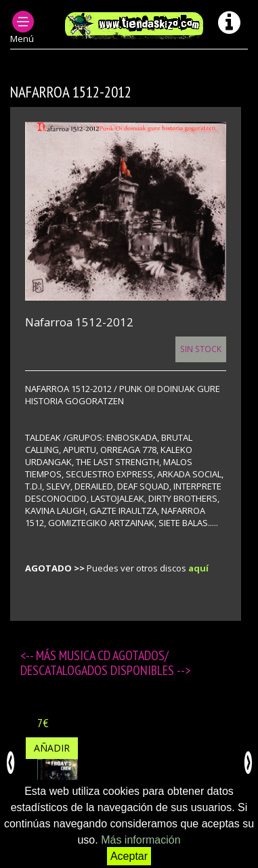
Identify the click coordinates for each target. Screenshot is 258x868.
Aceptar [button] (129, 856)
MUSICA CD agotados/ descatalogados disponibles (99, 663)
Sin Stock (201, 349)
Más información (141, 840)
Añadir (52, 748)
